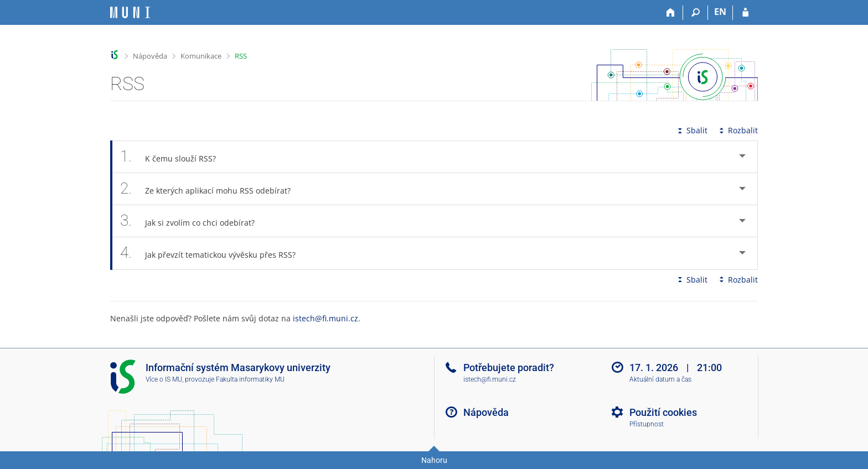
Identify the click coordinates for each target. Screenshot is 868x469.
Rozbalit (737, 130)
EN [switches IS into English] (720, 12)
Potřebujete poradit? (509, 368)
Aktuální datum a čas (660, 379)
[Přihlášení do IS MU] (745, 13)
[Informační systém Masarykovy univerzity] (130, 12)
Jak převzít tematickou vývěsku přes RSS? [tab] (214, 253)
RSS (241, 56)
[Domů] (671, 13)
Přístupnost (647, 424)
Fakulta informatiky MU (250, 379)
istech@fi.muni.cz (325, 318)
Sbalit (691, 130)
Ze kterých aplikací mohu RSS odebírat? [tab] (211, 189)
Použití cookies (663, 412)
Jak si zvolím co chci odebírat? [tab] (193, 221)
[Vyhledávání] (696, 13)
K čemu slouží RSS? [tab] (174, 157)
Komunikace (201, 56)
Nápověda (150, 56)
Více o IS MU (164, 379)
